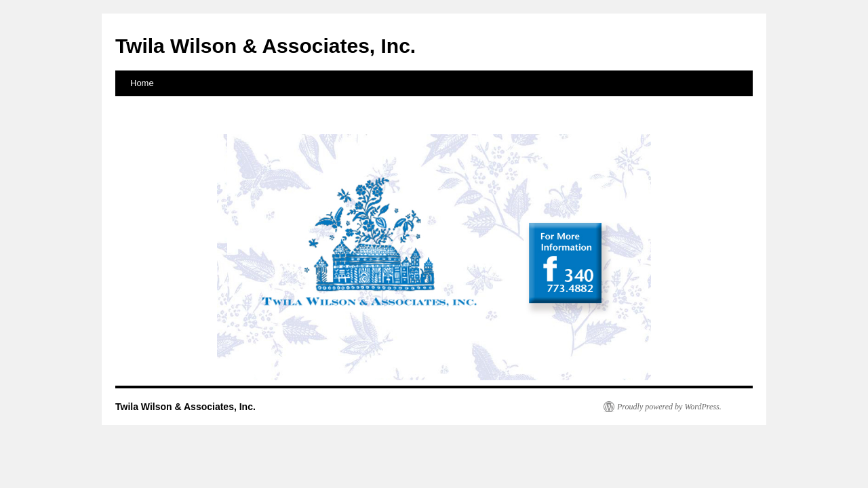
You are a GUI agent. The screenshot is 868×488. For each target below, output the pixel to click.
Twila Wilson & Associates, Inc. (265, 46)
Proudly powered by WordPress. (669, 407)
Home (142, 83)
